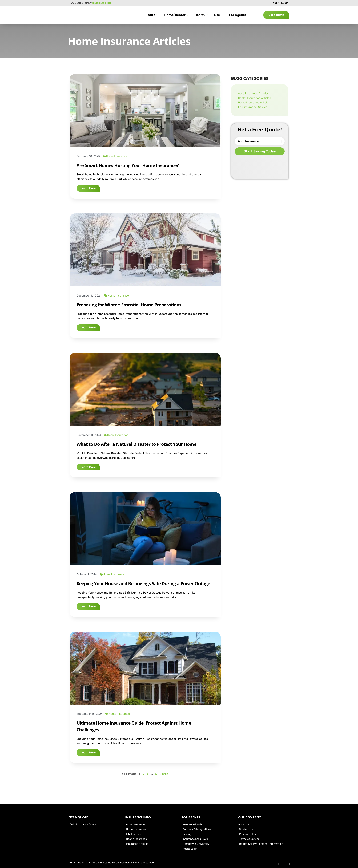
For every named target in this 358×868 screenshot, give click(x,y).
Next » (164, 774)
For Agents (239, 15)
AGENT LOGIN (281, 3)
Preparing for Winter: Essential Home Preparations (129, 305)
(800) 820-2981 (101, 3)
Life (219, 15)
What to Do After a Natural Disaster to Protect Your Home (136, 444)
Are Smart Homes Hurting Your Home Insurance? (128, 165)
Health (202, 15)
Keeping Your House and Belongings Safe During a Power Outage (143, 583)
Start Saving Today (260, 151)
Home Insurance (117, 156)
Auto (153, 15)
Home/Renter (177, 15)
